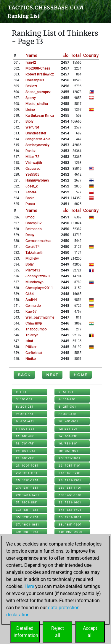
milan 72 (32, 157)
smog (30, 217)
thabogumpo (36, 329)
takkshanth (34, 253)
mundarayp (34, 282)
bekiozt (31, 86)
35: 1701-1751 (27, 517)
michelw (32, 258)
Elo (66, 55)
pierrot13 (33, 270)
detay (30, 235)
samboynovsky (37, 145)
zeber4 (31, 192)
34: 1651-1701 (70, 510)
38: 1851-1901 (70, 524)
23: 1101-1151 (27, 473)
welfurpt (32, 127)
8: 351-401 (68, 414)
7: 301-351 (25, 414)
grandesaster (36, 133)
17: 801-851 (26, 451)
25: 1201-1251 (27, 480)
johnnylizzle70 (38, 276)
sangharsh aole (38, 139)
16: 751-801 (68, 443)
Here (29, 586)
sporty (31, 98)
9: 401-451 (25, 421)
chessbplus (35, 80)
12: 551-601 (68, 429)
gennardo (33, 306)
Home (81, 375)
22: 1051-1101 (70, 466)
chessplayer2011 (39, 288)
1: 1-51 (21, 392)
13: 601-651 (25, 436)
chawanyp (34, 323)
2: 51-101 (66, 392)
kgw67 (31, 312)
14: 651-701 (68, 436)
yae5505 (32, 174)
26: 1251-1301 (70, 480)
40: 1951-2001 (71, 532)
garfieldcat (34, 353)
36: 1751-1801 (70, 517)
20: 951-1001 (69, 458)
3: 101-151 (24, 399)
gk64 (30, 294)
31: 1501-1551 (27, 502)
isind (29, 341)
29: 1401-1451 (28, 495)
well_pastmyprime (40, 317)
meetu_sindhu (37, 104)
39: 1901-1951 (27, 532)
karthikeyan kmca (40, 116)
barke (30, 198)
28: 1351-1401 (70, 488)
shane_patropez (38, 92)
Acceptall (90, 632)
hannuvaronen (37, 180)
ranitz (30, 151)
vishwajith (34, 163)
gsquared (33, 169)
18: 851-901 (68, 451)
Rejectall (58, 632)
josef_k (32, 186)
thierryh (32, 335)
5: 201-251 (25, 407)
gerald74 (33, 247)
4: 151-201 (67, 399)
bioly (29, 121)
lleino (30, 110)
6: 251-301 (67, 407)
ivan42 (31, 62)
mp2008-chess (38, 68)
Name (31, 55)
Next (52, 375)
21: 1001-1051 (27, 466)
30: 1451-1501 (70, 495)
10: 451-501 (68, 421)
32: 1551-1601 (70, 502)
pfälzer (31, 347)
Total (76, 55)
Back (24, 375)
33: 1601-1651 (27, 510)
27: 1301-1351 (27, 488)
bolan (30, 264)
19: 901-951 (25, 458)
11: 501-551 (25, 429)
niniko (31, 359)
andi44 (31, 300)
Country (91, 55)
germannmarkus (38, 241)
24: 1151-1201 (70, 473)
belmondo (34, 229)
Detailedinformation (26, 632)
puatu (30, 204)
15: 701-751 (25, 443)
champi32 (34, 223)
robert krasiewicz (40, 74)
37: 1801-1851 (28, 524)
